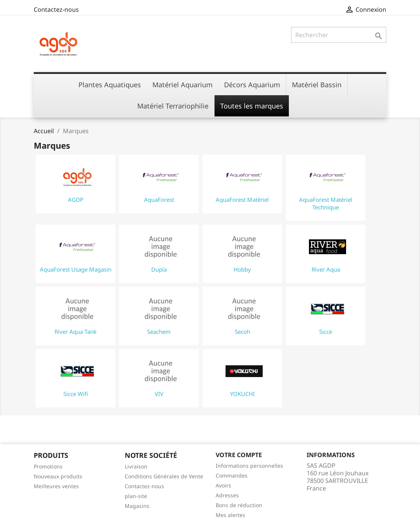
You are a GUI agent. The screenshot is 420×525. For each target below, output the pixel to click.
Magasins (137, 506)
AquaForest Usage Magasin (76, 269)
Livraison (136, 466)
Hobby (242, 269)
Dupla (159, 269)
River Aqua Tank (76, 332)
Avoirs (223, 485)
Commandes (232, 475)
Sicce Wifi (76, 394)
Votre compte (239, 455)
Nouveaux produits (58, 476)
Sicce (326, 332)
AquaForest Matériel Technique (326, 203)
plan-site (136, 496)
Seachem (159, 332)
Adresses (227, 495)
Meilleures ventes (56, 486)
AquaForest (159, 200)
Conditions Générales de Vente (164, 476)
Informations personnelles (249, 466)
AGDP (76, 200)
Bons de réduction (239, 505)
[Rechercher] (339, 35)
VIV (159, 394)
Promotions (48, 466)
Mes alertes (230, 515)
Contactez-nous (56, 9)
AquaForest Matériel (242, 200)
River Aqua (326, 269)
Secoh (242, 332)
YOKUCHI (242, 394)
